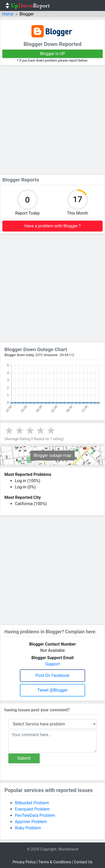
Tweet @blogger (53, 690)
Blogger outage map (52, 455)
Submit (24, 758)
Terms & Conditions (55, 862)
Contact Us (83, 862)
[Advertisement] (52, 120)
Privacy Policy (24, 862)
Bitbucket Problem (32, 803)
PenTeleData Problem (35, 815)
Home (8, 14)
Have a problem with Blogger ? (52, 226)
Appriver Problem (31, 822)
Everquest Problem (32, 809)
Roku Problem (28, 828)
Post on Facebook (52, 675)
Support (52, 664)
